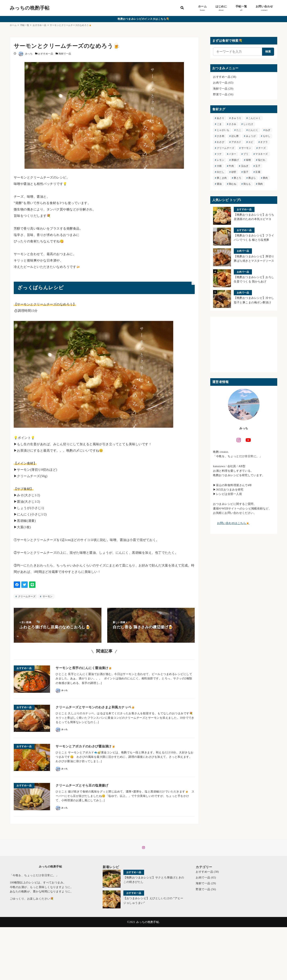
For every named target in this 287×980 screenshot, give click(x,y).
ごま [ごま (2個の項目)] (219, 124)
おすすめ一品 (46, 54)
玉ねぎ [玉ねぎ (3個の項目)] (245, 166)
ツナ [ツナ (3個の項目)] (219, 154)
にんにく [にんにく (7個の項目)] (253, 130)
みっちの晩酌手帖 (30, 8)
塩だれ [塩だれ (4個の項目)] (262, 160)
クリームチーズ (26, 596)
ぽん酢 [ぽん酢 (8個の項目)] (235, 136)
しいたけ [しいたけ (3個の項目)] (248, 124)
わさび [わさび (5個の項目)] (221, 142)
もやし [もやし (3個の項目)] (267, 136)
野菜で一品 (220, 94)
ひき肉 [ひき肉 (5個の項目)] (221, 136)
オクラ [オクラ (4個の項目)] (264, 142)
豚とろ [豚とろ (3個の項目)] (237, 178)
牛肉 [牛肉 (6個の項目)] (231, 166)
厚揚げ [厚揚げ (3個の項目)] (235, 160)
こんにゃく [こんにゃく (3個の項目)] (255, 118)
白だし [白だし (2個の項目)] (221, 172)
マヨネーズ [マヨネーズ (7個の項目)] (261, 154)
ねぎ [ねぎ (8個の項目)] (268, 130)
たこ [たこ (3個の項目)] (239, 130)
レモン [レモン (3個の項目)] (221, 160)
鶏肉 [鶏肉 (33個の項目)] (260, 184)
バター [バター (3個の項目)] (232, 154)
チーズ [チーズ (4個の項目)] (262, 148)
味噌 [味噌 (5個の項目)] (248, 160)
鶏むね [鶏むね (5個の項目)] (232, 184)
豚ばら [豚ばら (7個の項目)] (252, 178)
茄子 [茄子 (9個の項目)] (246, 172)
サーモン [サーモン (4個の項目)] (246, 148)
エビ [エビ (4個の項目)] (251, 142)
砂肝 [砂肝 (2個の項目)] (234, 172)
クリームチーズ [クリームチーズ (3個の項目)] (226, 148)
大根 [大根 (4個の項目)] (219, 166)
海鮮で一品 (65, 54)
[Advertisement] (244, 344)
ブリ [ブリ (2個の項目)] (246, 154)
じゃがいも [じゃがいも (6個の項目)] (223, 130)
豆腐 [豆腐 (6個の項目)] (258, 172)
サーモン (47, 596)
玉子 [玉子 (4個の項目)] (258, 166)
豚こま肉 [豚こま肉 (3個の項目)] (222, 178)
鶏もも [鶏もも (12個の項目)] (247, 184)
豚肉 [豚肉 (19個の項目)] (265, 178)
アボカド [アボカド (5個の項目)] (236, 142)
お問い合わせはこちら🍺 (233, 523)
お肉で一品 (220, 83)
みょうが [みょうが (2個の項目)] (251, 136)
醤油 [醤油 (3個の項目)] (219, 184)
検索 (268, 52)
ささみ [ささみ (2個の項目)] (232, 124)
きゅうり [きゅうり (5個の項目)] (236, 118)
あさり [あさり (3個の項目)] (221, 118)
